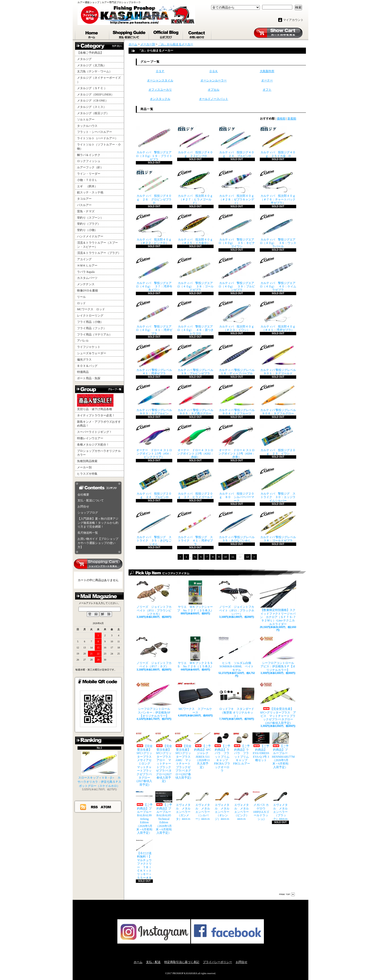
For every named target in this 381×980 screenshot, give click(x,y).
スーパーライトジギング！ (95, 432)
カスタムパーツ (87, 278)
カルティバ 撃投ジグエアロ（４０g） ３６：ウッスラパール (278, 231)
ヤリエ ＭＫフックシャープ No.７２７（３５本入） (195, 596)
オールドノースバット (214, 99)
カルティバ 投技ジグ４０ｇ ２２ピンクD (195, 142)
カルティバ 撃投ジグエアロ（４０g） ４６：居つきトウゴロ (195, 318)
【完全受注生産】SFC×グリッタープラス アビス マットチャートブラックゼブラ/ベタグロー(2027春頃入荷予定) (278, 704)
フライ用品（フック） (92, 328)
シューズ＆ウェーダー (92, 353)
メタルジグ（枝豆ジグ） (93, 113)
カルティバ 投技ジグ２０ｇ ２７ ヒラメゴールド (195, 483)
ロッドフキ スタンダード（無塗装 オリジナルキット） (237, 700)
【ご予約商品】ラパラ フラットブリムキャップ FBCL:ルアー (242, 749)
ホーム (92, 34)
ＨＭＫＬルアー (87, 266)
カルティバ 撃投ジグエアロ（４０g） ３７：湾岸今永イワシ (154, 274)
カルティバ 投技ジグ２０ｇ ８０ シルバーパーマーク (237, 485)
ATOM (106, 807)
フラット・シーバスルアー (95, 132)
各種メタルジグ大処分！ (93, 445)
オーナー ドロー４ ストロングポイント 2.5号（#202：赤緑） (195, 441)
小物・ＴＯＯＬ (87, 180)
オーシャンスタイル (160, 80)
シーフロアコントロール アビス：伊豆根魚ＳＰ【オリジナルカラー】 (278, 654)
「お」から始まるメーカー (176, 44)
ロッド (81, 303)
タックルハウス (87, 126)
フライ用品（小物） (90, 322)
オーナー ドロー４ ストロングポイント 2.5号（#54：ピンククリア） (154, 441)
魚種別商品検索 (87, 461)
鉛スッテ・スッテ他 (90, 192)
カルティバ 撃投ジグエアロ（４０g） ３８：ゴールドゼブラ (195, 274)
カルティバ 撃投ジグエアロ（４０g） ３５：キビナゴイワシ (237, 231)
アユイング (84, 259)
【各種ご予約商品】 (90, 53)
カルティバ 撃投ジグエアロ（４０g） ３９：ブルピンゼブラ (237, 274)
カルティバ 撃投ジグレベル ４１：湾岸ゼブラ (154, 359)
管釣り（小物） (87, 230)
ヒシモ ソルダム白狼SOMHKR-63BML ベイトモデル (237, 654)
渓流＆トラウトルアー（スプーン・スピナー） (97, 245)
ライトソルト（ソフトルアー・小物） (99, 147)
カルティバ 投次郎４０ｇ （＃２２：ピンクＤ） (154, 229)
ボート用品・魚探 (89, 378)
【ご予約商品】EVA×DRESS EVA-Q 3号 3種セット (261, 747)
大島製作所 (267, 71)
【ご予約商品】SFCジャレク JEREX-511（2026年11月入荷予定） (203, 751)
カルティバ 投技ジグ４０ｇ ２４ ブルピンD (237, 142)
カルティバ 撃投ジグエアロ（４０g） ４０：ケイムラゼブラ (278, 274)
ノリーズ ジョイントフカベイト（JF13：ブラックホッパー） (237, 598)
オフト (267, 90)
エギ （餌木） (87, 186)
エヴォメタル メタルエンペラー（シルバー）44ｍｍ (203, 806)
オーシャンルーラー (214, 80)
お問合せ (197, 34)
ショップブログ (166, 34)
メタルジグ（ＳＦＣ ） (92, 88)
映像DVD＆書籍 (87, 291)
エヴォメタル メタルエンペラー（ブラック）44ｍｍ (280, 806)
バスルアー (84, 205)
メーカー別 (84, 467)
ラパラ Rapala (86, 272)
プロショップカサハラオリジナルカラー (99, 453)
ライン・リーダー (89, 174)
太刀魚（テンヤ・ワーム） (95, 71)
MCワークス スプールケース (195, 698)
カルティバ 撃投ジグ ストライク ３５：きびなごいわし (154, 528)
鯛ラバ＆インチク (89, 155)
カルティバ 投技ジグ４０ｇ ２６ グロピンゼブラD (154, 187)
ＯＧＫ (214, 71)
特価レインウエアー (90, 438)
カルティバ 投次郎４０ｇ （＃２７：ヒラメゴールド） (195, 187)
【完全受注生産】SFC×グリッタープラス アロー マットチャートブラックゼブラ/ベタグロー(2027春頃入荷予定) (164, 758)
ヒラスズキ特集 (87, 474)
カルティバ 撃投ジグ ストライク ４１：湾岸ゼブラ (195, 528)
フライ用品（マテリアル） (95, 335)
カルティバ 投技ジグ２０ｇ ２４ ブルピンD (154, 483)
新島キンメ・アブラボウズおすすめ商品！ (99, 424)
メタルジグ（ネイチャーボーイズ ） (99, 80)
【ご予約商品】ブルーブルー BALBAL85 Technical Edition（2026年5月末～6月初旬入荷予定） (164, 813)
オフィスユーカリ (160, 90)
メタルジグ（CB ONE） (93, 101)
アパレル (83, 341)
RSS (95, 807)
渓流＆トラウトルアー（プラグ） (99, 253)
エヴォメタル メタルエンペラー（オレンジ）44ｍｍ (222, 806)
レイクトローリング (90, 316)
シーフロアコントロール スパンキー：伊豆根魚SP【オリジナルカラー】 (154, 700)
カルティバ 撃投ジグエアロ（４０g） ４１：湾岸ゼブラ (154, 318)
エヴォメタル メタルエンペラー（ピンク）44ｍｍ (242, 806)
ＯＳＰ (160, 71)
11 (233, 557)
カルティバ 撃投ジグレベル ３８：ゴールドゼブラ (278, 526)
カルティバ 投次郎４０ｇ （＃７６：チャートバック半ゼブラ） (278, 187)
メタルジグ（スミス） (92, 107)
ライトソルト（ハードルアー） (97, 138)
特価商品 (83, 372)
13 (247, 557)
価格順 (281, 119)
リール (81, 297)
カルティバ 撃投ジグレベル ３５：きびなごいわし (237, 526)
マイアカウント (293, 20)
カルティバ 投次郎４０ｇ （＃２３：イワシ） (237, 316)
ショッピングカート (278, 33)
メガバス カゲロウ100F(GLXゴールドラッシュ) (261, 806)
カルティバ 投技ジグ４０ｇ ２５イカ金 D (278, 142)
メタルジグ (84, 59)
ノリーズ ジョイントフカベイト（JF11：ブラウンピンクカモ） (154, 598)
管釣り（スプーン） (90, 218)
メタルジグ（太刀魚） (92, 65)
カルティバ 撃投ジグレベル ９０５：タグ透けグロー (195, 399)
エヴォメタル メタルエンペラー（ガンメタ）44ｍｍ (183, 806)
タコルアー (84, 199)
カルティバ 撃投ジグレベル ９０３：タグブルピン (154, 399)
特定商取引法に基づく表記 (182, 962)
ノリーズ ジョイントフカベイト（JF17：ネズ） (154, 652)
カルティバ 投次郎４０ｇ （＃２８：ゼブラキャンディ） (237, 187)
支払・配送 (153, 962)
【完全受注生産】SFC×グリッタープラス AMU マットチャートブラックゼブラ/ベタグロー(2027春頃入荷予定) (183, 756)
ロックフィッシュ (89, 161)
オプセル (214, 90)
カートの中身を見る (98, 564)
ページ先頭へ (287, 894)
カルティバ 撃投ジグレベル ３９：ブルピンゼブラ (195, 359)
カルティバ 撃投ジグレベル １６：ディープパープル (237, 359)
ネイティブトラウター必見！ (96, 415)
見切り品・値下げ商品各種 (95, 402)
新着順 (292, 119)
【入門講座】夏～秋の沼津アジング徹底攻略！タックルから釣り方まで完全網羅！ (98, 523)
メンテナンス (86, 284)
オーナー (267, 80)
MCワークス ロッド (91, 309)
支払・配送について (129, 34)
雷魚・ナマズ (86, 211)
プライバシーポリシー (217, 962)
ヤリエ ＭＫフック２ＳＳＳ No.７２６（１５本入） (195, 652)
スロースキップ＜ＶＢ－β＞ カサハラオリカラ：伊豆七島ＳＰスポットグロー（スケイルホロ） (99, 769)
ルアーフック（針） (90, 167)
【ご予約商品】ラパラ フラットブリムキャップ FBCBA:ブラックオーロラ (222, 752)
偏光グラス (84, 360)
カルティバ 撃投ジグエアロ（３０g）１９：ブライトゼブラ (154, 143)
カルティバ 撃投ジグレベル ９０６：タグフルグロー (278, 399)
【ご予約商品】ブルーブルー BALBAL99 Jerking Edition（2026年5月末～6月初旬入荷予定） (144, 813)
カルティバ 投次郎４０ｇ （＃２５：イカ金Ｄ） (195, 229)
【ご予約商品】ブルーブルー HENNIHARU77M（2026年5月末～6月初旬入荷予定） (280, 751)
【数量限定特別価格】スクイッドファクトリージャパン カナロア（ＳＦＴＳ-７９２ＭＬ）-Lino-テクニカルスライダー (278, 603)
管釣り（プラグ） (89, 224)
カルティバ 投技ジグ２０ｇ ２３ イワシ (278, 439)
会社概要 (83, 495)
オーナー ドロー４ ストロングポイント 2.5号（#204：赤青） (237, 441)
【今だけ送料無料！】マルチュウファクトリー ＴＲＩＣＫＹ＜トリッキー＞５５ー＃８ (144, 860)
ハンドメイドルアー (90, 236)
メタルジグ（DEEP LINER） (95, 95)
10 (226, 557)
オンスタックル (160, 99)
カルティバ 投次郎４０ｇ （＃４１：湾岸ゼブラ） (278, 316)
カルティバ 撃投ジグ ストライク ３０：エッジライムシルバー (278, 485)
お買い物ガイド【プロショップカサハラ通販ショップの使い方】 (98, 543)
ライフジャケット (89, 347)
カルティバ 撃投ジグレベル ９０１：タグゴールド (278, 359)
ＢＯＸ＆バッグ (87, 366)
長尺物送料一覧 (88, 533)
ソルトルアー (86, 120)
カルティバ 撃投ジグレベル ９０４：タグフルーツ (237, 399)
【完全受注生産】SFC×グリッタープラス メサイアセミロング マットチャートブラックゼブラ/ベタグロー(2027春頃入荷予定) (144, 759)
